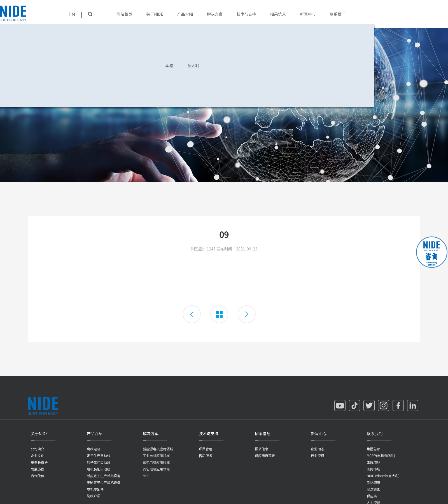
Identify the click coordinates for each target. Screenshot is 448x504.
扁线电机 (94, 449)
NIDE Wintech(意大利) (383, 476)
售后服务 (206, 455)
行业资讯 (318, 455)
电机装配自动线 (99, 469)
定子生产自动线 (99, 455)
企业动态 (318, 449)
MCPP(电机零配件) (381, 455)
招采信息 (278, 14)
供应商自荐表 (265, 455)
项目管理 (206, 449)
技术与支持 (246, 14)
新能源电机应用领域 (158, 449)
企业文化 (38, 455)
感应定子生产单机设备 (104, 476)
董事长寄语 (39, 462)
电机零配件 (95, 489)
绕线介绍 (94, 496)
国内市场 (374, 469)
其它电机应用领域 (156, 469)
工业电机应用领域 (156, 455)
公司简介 (38, 449)
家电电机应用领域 (156, 462)
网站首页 (124, 14)
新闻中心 (308, 14)
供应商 (372, 496)
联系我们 (337, 14)
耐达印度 (374, 482)
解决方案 (215, 14)
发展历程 (38, 469)
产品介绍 (185, 14)
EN (72, 14)
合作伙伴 (38, 476)
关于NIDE (155, 14)
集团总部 (374, 449)
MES (146, 476)
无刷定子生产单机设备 (104, 482)
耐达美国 (374, 489)
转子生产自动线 (99, 462)
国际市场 (374, 462)
